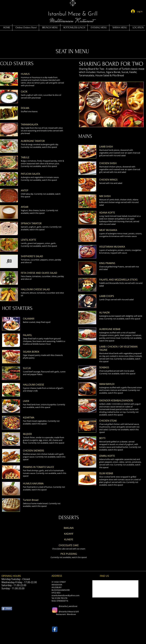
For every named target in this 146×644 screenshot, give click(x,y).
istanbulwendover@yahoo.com (65, 595)
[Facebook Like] (7, 625)
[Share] (7, 609)
